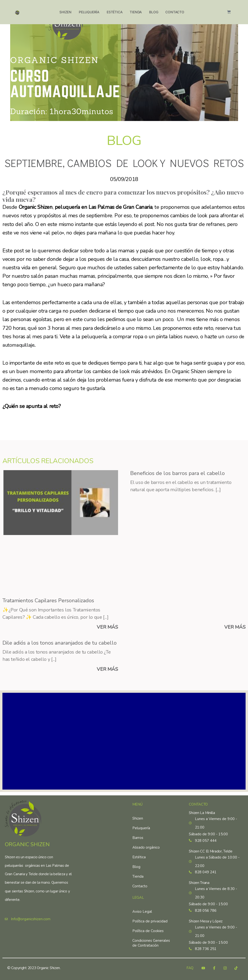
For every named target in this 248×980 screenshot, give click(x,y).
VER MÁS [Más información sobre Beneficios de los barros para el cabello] (235, 628)
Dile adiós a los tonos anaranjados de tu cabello (60, 643)
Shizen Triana (199, 882)
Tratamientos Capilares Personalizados (48, 601)
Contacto (175, 12)
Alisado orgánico (146, 845)
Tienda (136, 12)
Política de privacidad (150, 919)
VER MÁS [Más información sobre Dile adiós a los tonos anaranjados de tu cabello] (107, 670)
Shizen (65, 12)
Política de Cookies (148, 929)
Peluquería (89, 12)
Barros (138, 836)
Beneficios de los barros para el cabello (177, 473)
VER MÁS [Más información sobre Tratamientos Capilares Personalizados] (107, 628)
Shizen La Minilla (202, 811)
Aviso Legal (142, 909)
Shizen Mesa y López (206, 920)
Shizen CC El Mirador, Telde (211, 849)
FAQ (190, 968)
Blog (154, 12)
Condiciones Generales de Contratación (151, 941)
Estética (115, 12)
